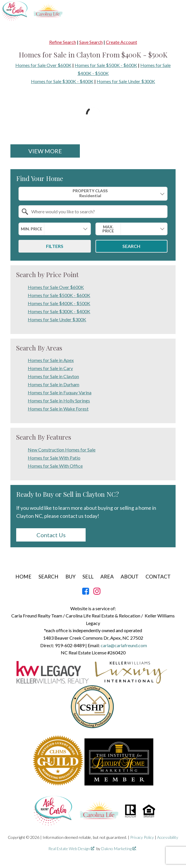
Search (131, 246)
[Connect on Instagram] (97, 593)
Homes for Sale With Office (55, 466)
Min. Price (32, 229)
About (130, 577)
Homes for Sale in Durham (54, 384)
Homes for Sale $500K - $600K (106, 65)
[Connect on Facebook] (86, 593)
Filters (55, 246)
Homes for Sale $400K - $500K (59, 303)
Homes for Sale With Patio (54, 458)
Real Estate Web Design (71, 849)
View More (45, 151)
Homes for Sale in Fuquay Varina (60, 392)
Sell (88, 577)
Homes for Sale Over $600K (43, 65)
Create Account (121, 42)
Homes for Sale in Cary (50, 368)
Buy (70, 577)
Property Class (90, 193)
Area (107, 577)
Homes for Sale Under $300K (126, 81)
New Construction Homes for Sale (62, 450)
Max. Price (108, 229)
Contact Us (51, 535)
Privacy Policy (142, 837)
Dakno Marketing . (119, 849)
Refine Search (63, 42)
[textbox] (96, 212)
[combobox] (93, 194)
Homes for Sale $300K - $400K (62, 81)
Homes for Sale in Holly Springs (59, 401)
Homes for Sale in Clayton (53, 376)
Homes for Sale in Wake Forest (58, 409)
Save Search (91, 42)
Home (23, 577)
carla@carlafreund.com (124, 645)
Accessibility (168, 837)
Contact (158, 577)
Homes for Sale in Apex (51, 360)
